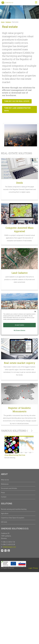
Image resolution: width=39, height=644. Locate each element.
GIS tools (4, 522)
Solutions (8, 22)
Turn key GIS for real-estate (17, 101)
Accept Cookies (20, 325)
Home (3, 22)
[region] (19, 322)
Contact (4, 497)
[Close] (35, 311)
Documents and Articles (9, 488)
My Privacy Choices (19, 330)
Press (3, 493)
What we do (5, 480)
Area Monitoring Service (15, 455)
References (5, 484)
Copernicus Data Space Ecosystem (13, 518)
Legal (30, 568)
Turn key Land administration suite (17, 109)
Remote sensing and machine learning (14, 509)
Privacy (36, 568)
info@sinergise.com (9, 547)
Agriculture (5, 514)
